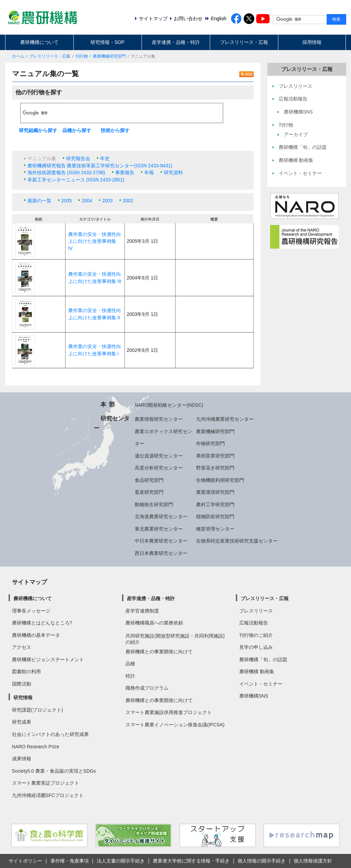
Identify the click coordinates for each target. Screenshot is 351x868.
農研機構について (39, 42)
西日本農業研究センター (161, 553)
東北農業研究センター (159, 529)
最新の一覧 (39, 201)
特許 (130, 676)
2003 (107, 201)
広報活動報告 (254, 623)
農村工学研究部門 (215, 504)
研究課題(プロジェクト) (38, 710)
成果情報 (22, 759)
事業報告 (125, 173)
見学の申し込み (256, 647)
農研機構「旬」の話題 (263, 659)
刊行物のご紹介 (256, 635)
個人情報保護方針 (313, 861)
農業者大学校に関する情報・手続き (191, 861)
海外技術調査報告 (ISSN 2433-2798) (66, 173)
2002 (128, 201)
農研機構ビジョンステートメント (48, 659)
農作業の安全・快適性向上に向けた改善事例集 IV (95, 241)
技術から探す (115, 130)
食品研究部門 (149, 480)
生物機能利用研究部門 (220, 480)
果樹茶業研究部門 (215, 456)
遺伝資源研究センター (159, 456)
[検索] (122, 113)
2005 (67, 201)
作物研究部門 (210, 443)
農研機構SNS (254, 696)
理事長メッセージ (31, 611)
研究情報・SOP (107, 42)
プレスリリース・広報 (244, 42)
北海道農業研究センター (161, 516)
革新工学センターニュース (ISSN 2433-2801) (76, 180)
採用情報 (312, 42)
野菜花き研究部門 (215, 468)
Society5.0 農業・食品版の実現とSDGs (54, 771)
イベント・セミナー (261, 684)
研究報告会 (78, 158)
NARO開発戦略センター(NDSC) (169, 405)
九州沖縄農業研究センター (225, 419)
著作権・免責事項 (70, 861)
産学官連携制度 (142, 611)
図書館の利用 (26, 671)
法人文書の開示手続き (121, 861)
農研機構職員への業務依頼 (154, 623)
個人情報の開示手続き (262, 861)
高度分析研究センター (159, 468)
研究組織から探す (38, 130)
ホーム (18, 56)
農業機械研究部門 (109, 56)
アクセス (22, 647)
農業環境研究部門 (215, 492)
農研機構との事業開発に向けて (159, 652)
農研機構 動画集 (257, 671)
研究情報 (23, 698)
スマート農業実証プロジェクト (46, 783)
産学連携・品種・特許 (176, 42)
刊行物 (82, 56)
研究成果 (22, 722)
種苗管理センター (215, 529)
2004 (87, 201)
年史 (105, 158)
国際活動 (22, 684)
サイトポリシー (25, 861)
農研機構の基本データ (36, 635)
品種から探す (77, 130)
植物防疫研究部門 (215, 516)
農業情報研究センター (159, 419)
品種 (130, 664)
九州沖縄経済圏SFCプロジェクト (48, 795)
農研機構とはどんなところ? (42, 623)
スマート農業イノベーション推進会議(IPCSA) (175, 725)
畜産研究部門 (149, 492)
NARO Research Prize (36, 747)
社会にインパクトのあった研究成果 (50, 734)
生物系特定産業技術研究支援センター (237, 541)
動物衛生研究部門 (154, 504)
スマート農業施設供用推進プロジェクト (169, 712)
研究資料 (173, 173)
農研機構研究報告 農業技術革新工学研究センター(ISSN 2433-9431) (100, 166)
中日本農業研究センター (161, 541)
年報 (149, 173)
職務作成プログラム (147, 688)
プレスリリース (256, 611)
